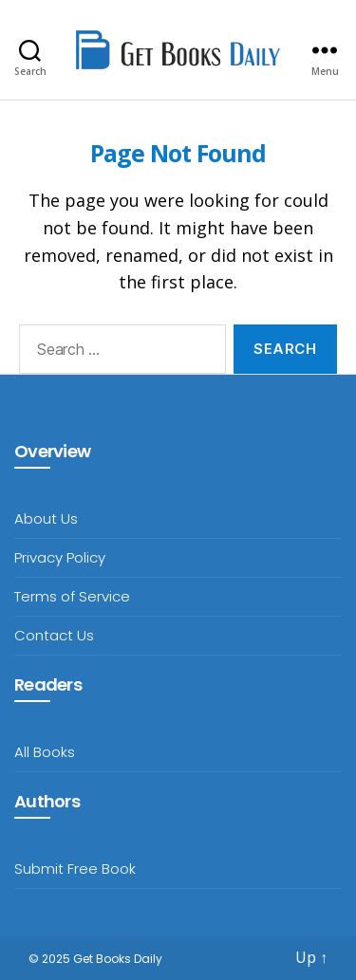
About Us (46, 518)
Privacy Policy (60, 557)
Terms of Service (72, 596)
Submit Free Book (75, 869)
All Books (45, 752)
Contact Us (54, 635)
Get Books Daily (118, 959)
